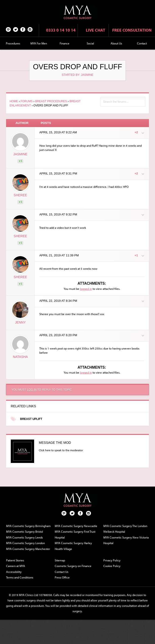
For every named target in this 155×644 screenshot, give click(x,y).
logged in (86, 289)
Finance (65, 43)
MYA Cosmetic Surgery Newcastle (76, 526)
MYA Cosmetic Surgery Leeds (24, 537)
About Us (116, 43)
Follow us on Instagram (30, 29)
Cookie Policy (112, 566)
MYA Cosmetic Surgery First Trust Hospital (75, 534)
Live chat (96, 30)
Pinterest (8, 29)
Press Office (62, 577)
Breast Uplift (31, 419)
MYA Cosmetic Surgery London (25, 543)
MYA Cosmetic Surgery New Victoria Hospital (126, 540)
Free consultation (132, 30)
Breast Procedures (51, 101)
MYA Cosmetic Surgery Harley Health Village (73, 546)
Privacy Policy (112, 560)
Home (14, 101)
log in (32, 390)
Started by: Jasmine (78, 75)
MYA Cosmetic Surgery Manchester (28, 549)
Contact (142, 43)
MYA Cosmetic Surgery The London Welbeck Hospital (125, 529)
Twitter (16, 29)
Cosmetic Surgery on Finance (73, 566)
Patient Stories (15, 560)
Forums (27, 101)
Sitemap (60, 560)
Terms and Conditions (20, 577)
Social (90, 43)
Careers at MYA (16, 566)
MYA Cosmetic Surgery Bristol (25, 531)
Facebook (23, 29)
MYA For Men (39, 43)
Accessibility (14, 572)
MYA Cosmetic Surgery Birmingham (28, 526)
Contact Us (61, 572)
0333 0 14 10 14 (61, 30)
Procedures (13, 43)
